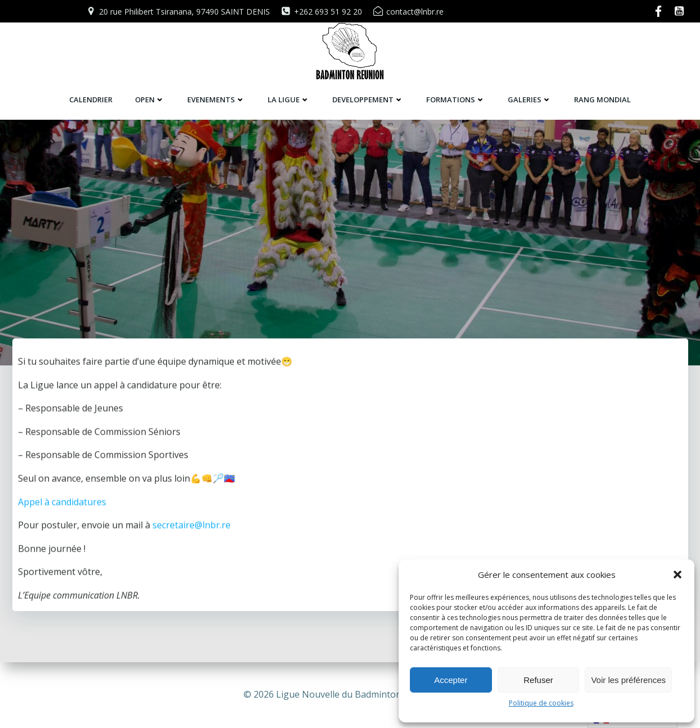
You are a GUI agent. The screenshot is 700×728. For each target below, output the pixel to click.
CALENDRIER (91, 100)
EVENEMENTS (216, 100)
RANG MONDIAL (602, 100)
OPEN (150, 100)
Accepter (451, 680)
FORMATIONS (456, 100)
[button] (678, 575)
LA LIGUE (289, 100)
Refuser (538, 680)
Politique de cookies (541, 703)
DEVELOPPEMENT (368, 100)
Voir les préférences (628, 680)
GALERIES (530, 100)
